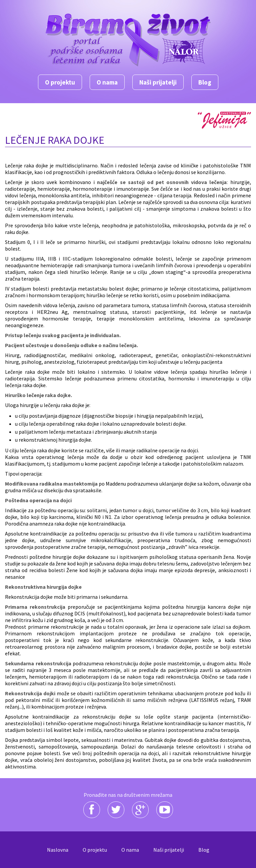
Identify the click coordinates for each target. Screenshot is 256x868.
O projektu (60, 82)
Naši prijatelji (158, 82)
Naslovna (58, 850)
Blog (205, 82)
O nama (107, 82)
